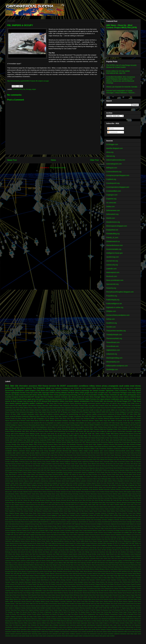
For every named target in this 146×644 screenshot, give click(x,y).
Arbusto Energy (68, 494)
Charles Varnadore (110, 509)
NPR (15, 574)
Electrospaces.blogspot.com (117, 226)
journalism (94, 395)
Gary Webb (27, 440)
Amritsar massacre (61, 492)
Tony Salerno (75, 614)
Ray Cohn (23, 593)
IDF (32, 418)
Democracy (137, 436)
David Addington (75, 425)
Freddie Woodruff (35, 533)
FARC (122, 425)
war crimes (119, 410)
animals (16, 481)
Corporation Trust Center (12, 515)
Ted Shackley (27, 449)
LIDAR (82, 558)
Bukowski (138, 503)
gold (12, 434)
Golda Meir (135, 537)
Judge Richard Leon (111, 554)
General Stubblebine (116, 535)
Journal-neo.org (112, 261)
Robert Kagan (27, 474)
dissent (64, 481)
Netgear (32, 576)
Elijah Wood (38, 526)
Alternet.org (111, 156)
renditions (73, 634)
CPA (105, 455)
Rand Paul (17, 593)
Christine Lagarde (32, 457)
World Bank (69, 623)
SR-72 (116, 597)
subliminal (44, 453)
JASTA (74, 548)
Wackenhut (74, 449)
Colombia (55, 425)
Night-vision (121, 576)
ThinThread (115, 612)
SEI (79, 597)
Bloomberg (32, 425)
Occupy (28, 89)
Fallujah (102, 459)
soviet (20, 636)
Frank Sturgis (33, 462)
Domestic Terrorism (120, 520)
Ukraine (81, 431)
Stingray (74, 410)
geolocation (81, 630)
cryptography (15, 393)
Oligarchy (28, 580)
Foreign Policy (78, 530)
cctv (123, 625)
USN (19, 619)
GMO (101, 401)
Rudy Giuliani (48, 474)
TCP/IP (100, 608)
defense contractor (54, 414)
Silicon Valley (29, 604)
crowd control (62, 627)
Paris (82, 584)
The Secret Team (73, 612)
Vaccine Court (97, 619)
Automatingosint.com (114, 164)
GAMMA (126, 533)
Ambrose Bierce (38, 492)
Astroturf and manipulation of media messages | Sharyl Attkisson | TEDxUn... (121, 92)
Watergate (104, 479)
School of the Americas (102, 599)
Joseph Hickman (58, 466)
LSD (115, 401)
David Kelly (82, 518)
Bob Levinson (33, 503)
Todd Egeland (45, 614)
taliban (113, 410)
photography (132, 395)
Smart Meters (113, 446)
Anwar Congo (55, 494)
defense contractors (19, 451)
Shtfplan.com (111, 311)
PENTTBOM (135, 582)
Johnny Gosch (45, 466)
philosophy (25, 634)
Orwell (62, 582)
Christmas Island (47, 511)
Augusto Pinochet (23, 425)
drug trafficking (56, 388)
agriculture (86, 410)
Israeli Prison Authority (58, 464)
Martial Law (86, 468)
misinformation (74, 632)
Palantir (34, 584)
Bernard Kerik (16, 436)
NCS (132, 571)
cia (16, 386)
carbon (119, 625)
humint (16, 434)
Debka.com (110, 207)
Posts (111, 129)
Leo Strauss (26, 468)
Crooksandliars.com (114, 191)
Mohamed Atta (125, 418)
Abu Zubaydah (122, 403)
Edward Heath (125, 524)
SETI (81, 597)
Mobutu (116, 569)
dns (32, 423)
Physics (107, 395)
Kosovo (136, 440)
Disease (88, 520)
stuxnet (8, 401)
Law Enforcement (14, 468)
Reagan (86, 412)
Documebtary (98, 520)
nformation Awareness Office (119, 632)
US (101, 617)
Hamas (23, 541)
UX (37, 479)
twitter (81, 636)
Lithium (100, 561)
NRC (43, 470)
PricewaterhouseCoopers (94, 589)
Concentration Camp (74, 513)
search (106, 634)
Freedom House (65, 533)
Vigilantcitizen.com (113, 350)
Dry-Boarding (114, 522)
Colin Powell (54, 457)
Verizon (132, 619)
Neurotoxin (63, 576)
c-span (115, 625)
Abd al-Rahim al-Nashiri (115, 485)
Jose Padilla (56, 554)
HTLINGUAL (133, 539)
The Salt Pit (64, 612)
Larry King (127, 558)
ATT (128, 414)
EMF (122, 408)
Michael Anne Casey (135, 567)
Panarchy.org (111, 288)
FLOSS (78, 528)
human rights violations (106, 481)
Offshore (23, 580)
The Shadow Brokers (84, 612)
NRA (18, 574)
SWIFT (133, 597)
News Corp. (87, 576)
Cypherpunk (62, 425)
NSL (32, 429)
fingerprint (54, 630)
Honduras (19, 464)
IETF (116, 543)
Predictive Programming (129, 429)
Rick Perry (138, 593)
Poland (34, 472)
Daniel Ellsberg (24, 518)
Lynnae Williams (58, 563)
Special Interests (31, 606)
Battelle (121, 498)
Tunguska (48, 617)
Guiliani (44, 412)
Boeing (55, 436)
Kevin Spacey (111, 556)
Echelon (88, 524)
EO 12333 (63, 524)
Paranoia (78, 584)
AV (93, 485)
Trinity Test (26, 617)
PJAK (19, 584)
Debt (120, 457)
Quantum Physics (109, 444)
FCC (64, 528)
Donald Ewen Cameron (30, 438)
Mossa (86, 571)
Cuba (25, 401)
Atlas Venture (17, 496)
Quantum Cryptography (88, 472)
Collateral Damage (14, 513)
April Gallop (131, 453)
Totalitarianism (91, 614)
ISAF (133, 543)
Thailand (98, 610)
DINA (89, 457)
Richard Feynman (104, 593)
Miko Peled (73, 569)
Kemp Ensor (54, 556)
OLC (55, 429)
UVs (22, 619)
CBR (56, 505)
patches (31, 483)
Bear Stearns (130, 498)
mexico (107, 405)
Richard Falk (95, 593)
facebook (37, 423)
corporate (15, 423)
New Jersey (70, 576)
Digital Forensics (91, 399)
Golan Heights (121, 537)
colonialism (37, 481)
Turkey (35, 408)
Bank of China (65, 498)
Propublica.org (112, 296)
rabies (63, 634)
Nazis (134, 393)
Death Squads (117, 518)
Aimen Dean (14, 490)
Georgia (37, 537)
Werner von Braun (92, 621)
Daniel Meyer (40, 518)
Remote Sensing (127, 472)
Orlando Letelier (55, 582)
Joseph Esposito (73, 554)
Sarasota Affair (87, 599)
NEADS (136, 571)
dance (45, 414)
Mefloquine (35, 567)
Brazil (101, 503)
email (42, 451)
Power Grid (67, 589)
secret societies (74, 483)
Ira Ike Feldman (46, 548)
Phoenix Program (122, 586)
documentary (10, 390)
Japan (102, 399)
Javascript (62, 550)
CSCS (128, 505)
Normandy (15, 578)
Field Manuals (124, 459)
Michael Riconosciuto (124, 468)
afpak (48, 388)
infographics (121, 481)
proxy (59, 483)
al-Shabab (55, 625)
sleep (132, 634)
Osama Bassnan (69, 582)
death (82, 627)
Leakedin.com (111, 269)
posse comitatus (136, 451)
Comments (113, 132)
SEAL (27, 431)
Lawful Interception (136, 558)
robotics (35, 395)
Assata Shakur (9, 496)
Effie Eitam (8, 526)
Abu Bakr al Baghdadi (128, 485)
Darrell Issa (55, 518)
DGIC (102, 515)
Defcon (124, 457)
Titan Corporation (126, 477)
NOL (12, 574)
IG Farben (122, 543)
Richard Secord (122, 593)
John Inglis (109, 552)
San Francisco (40, 431)
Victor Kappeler (18, 621)
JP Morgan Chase (53, 418)
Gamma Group (41, 462)
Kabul (13, 556)
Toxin (97, 614)
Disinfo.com (111, 218)
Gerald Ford (43, 537)
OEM (42, 578)
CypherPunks (85, 515)
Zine (38, 625)
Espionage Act (62, 438)
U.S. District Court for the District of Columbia (68, 617)
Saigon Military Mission (12, 599)
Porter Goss (117, 429)
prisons (77, 408)
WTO (56, 621)
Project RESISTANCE (55, 591)
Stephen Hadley (100, 606)
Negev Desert (22, 576)
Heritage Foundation (103, 541)
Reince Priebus (118, 472)
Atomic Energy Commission (39, 496)
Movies (77, 442)
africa (7, 403)
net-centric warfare (102, 632)
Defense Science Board (16, 520)
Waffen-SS (79, 479)
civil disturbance (136, 625)
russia (130, 393)
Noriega (14, 444)
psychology (85, 390)
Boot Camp (53, 503)
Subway (23, 608)
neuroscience (24, 395)
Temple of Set (66, 610)
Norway (139, 418)
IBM (18, 410)
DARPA (52, 393)
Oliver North (21, 444)
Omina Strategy (61, 580)
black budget (100, 431)
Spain (12, 606)
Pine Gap (21, 589)
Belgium (12, 500)
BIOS (127, 496)
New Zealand (38, 429)
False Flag (38, 412)
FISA (129, 403)
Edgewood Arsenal (116, 524)
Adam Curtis (48, 487)
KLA (9, 556)
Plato (40, 589)
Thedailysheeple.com (114, 335)
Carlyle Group (100, 408)
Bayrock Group (133, 434)
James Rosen (17, 550)
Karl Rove (33, 556)
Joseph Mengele (75, 466)
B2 (121, 496)
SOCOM (32, 431)
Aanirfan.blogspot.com (114, 148)
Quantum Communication (74, 472)
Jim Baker (109, 550)
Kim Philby (111, 466)
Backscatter (18, 498)
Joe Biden (115, 427)
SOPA (103, 412)
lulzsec (71, 401)
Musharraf (35, 470)
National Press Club (111, 574)
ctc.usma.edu (111, 203)
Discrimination (82, 520)
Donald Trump (25, 393)
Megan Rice (42, 567)
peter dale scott (101, 410)
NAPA (120, 571)
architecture (117, 449)
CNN (47, 425)
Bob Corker (26, 503)
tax (55, 636)
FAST (60, 528)
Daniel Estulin (32, 518)
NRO (21, 574)
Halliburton (17, 541)
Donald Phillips (137, 520)
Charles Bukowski (136, 455)
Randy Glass (104, 472)
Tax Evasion (75, 405)
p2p (136, 632)
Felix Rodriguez (109, 459)
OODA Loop (106, 470)
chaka (126, 625)
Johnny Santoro (25, 554)
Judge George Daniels (86, 466)
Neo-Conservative (125, 442)
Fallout (96, 528)
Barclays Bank (97, 498)
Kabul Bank (18, 556)
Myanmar (115, 571)
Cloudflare (48, 457)
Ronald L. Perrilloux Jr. (21, 597)
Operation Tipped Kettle (12, 582)
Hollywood (66, 403)
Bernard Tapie (71, 500)
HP (117, 539)
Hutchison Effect (102, 543)
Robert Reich (92, 595)
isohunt (25, 632)
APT (70, 453)
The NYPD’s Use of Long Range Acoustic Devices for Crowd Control (121, 66)
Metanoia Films (119, 567)
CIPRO (82, 505)
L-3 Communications (129, 466)
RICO (99, 472)
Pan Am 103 (47, 584)
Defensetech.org (112, 214)
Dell (24, 520)
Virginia (64, 479)
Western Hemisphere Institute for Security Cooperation (119, 621)
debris (86, 627)
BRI (140, 496)
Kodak (47, 558)
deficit (139, 431)
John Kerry (127, 464)
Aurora (68, 496)
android (7, 481)
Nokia (10, 578)
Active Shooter (32, 487)
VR (61, 479)
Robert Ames (17, 595)
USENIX (15, 619)
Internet (28, 427)
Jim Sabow (126, 550)
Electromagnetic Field (68, 459)
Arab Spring (138, 453)
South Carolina (118, 604)
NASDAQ (124, 571)
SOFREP (102, 597)
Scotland (120, 599)
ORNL (61, 578)
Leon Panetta (72, 412)
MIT (32, 442)
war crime (85, 397)
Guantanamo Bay (11, 410)
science (29, 388)
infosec (19, 632)
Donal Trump (19, 438)
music (92, 393)
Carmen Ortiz (107, 507)
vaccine (77, 434)
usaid (52, 453)
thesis (64, 636)
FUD (89, 438)
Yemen (72, 403)
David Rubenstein (91, 518)
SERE (47, 421)
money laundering (51, 399)
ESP (73, 524)
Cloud (117, 511)
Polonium (43, 472)
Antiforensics (23, 494)
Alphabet (26, 492)
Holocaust (29, 543)
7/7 (45, 403)
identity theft (137, 630)
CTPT (139, 505)
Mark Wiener (88, 565)
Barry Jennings (105, 498)
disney (28, 451)
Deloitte (128, 457)
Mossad (45, 401)
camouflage (137, 421)
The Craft (126, 610)
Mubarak (100, 571)
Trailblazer (107, 614)
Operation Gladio (47, 405)
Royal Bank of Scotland (45, 597)
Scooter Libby (113, 599)
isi (136, 399)
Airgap (31, 490)
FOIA (92, 401)
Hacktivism (8, 541)
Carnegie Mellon (83, 436)
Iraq (121, 388)
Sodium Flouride (86, 604)
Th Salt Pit (92, 610)
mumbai (84, 632)
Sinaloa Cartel (93, 446)
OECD (38, 578)
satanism (89, 414)
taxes (69, 434)
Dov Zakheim (85, 425)
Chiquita (24, 457)
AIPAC (125, 414)
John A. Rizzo (105, 440)
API (76, 485)
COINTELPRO (18, 89)
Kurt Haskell (64, 558)
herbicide (89, 481)
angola (11, 481)
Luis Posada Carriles (29, 563)
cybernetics (52, 481)
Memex (98, 468)
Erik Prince (134, 526)
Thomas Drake (83, 405)
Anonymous (123, 390)
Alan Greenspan (61, 490)
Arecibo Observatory (91, 494)
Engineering (70, 526)
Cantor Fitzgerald (69, 507)
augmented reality (81, 625)
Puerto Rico (65, 591)
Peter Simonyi (50, 586)
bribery (43, 408)
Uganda (43, 479)
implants (14, 632)
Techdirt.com (111, 327)
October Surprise (115, 470)
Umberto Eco (41, 619)
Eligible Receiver (29, 526)
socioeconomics (102, 414)
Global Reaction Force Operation (101, 537)
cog (90, 405)
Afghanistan (110, 390)
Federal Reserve (75, 390)
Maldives (32, 565)
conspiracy (8, 423)
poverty (44, 634)
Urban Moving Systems (55, 449)
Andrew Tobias (114, 492)
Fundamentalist (117, 533)
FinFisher (116, 438)
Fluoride (7, 462)
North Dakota (86, 470)
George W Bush (136, 408)
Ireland (81, 440)
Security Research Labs (28, 601)
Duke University (137, 522)
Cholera (18, 511)
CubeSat (72, 515)
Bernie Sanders (25, 436)
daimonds (77, 627)
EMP (58, 524)
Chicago (71, 416)
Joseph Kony (66, 466)
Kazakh (48, 556)
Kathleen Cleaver (41, 556)
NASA (7, 399)
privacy (105, 386)
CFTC (76, 505)
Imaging (25, 545)
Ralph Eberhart (9, 593)
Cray (35, 515)
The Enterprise (39, 388)
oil (95, 410)
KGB (29, 405)
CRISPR (117, 505)
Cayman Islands (126, 455)
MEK (68, 563)
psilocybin (55, 634)
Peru (32, 586)
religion (82, 408)
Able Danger (116, 423)
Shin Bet (116, 601)
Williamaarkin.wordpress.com (117, 366)
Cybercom (78, 515)
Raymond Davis (15, 421)
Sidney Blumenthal (56, 421)
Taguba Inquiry (126, 608)
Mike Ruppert (9, 429)
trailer (113, 483)
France (27, 462)
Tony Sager (68, 614)
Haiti (13, 541)
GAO (131, 533)
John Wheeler (36, 466)
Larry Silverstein (136, 427)
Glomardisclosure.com (114, 245)
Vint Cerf (33, 621)
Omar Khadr (53, 580)
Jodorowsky (14, 552)
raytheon (19, 453)
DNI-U (112, 515)
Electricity (21, 526)
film (41, 423)
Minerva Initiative (95, 569)
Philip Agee (103, 586)
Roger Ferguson (126, 595)
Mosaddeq (60, 571)
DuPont (120, 522)
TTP (118, 608)
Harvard (67, 440)
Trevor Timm (137, 614)
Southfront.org (112, 323)
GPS (134, 425)
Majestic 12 (133, 563)
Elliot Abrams (78, 459)
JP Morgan (64, 412)
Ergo (107, 526)
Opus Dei (48, 582)
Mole (13, 571)
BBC (139, 414)
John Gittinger (86, 552)
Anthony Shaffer (105, 434)
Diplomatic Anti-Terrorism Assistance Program (59, 520)
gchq (33, 399)
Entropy (94, 526)
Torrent (85, 614)
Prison (31, 408)
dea (6, 395)
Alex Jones (131, 423)
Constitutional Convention (87, 513)
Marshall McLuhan (103, 565)
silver (128, 634)
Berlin (34, 455)
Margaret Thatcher (67, 468)
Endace (50, 526)
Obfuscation (78, 578)
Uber (39, 479)
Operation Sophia (136, 580)
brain (131, 421)
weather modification (37, 403)
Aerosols (109, 487)
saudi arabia (124, 386)
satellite (94, 414)
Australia (8, 397)
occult (129, 632)
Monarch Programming (28, 571)
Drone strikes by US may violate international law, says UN (118, 72)
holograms (109, 630)
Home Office (44, 543)
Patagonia (98, 584)
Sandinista (68, 599)
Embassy (84, 459)
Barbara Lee (84, 498)
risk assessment (92, 634)
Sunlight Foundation (46, 608)
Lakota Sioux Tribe (109, 558)
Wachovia (64, 621)
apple (29, 399)
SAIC (24, 431)
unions (93, 636)
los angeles (58, 423)
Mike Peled (57, 569)
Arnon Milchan (113, 494)
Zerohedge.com (112, 369)
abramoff (133, 479)
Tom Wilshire (61, 614)
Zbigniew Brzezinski (125, 479)
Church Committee (111, 408)
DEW (87, 416)
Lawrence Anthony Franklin (13, 561)
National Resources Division (125, 574)
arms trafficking (135, 388)
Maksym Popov (14, 565)
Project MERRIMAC (37, 591)
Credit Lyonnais (42, 515)
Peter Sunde (58, 586)
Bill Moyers (126, 500)
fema (63, 408)
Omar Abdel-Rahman (43, 580)
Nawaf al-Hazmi (10, 576)
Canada (20, 401)
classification (9, 627)
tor (63, 399)
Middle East (70, 442)
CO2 (100, 505)
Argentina (138, 423)
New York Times (14, 408)
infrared (132, 481)
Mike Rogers (133, 468)
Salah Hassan (29, 599)
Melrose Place (50, 567)
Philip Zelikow (24, 408)
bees (94, 431)
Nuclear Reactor (48, 429)
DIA (90, 416)
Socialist (72, 604)
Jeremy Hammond (89, 550)
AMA (68, 485)
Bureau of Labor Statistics (12, 505)
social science (14, 636)
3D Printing (20, 485)
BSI (6, 498)
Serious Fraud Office (82, 601)
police (22, 388)
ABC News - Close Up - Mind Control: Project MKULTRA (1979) (122, 26)
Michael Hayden (115, 418)
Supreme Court (136, 446)
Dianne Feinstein (97, 416)
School (93, 599)
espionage (45, 393)
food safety (68, 630)
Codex (136, 511)
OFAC (45, 578)
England (77, 526)
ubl (124, 388)
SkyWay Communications (50, 604)
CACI (102, 455)
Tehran (51, 610)
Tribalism (8, 617)
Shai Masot (92, 601)
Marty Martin (119, 565)
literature (75, 451)
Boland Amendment (82, 455)
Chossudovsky (96, 436)
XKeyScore (103, 449)
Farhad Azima (108, 528)
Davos (97, 518)
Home (53, 160)
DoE (92, 520)
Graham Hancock (42, 539)
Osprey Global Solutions (98, 582)
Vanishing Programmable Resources (112, 619)
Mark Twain (81, 565)
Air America (21, 490)
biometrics (55, 401)
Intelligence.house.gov (114, 253)
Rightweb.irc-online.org (115, 307)
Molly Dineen (18, 571)
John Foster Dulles (118, 464)
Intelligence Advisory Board (93, 545)
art (81, 388)
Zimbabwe (110, 449)
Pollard (38, 472)
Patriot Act (103, 429)
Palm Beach (40, 584)
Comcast (49, 513)
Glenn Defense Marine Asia (76, 537)
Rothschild (41, 474)
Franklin (134, 530)
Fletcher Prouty (10, 418)
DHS (47, 390)
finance (46, 386)
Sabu (84, 474)
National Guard (54, 470)
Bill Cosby (114, 500)
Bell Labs (17, 500)
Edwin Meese (53, 438)
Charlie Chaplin (119, 509)
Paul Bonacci (118, 584)
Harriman (28, 541)
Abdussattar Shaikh (85, 453)
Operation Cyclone (116, 580)
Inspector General (20, 427)
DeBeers (102, 518)
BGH (124, 496)
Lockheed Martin (135, 397)
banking (58, 393)
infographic (50, 423)
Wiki (40, 393)
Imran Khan (44, 545)
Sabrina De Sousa (77, 474)
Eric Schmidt (127, 526)
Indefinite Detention (53, 545)
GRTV (20, 535)
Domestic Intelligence (108, 520)
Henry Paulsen (93, 541)
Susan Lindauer (56, 608)
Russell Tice (35, 446)
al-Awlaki (138, 479)
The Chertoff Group (65, 477)
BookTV (47, 503)
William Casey (112, 479)
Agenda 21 (114, 487)
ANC (71, 485)
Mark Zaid (95, 565)
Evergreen (18, 528)
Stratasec (65, 421)
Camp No (54, 507)
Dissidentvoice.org (113, 222)
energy (46, 451)
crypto (135, 431)
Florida (97, 401)
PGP (6, 472)
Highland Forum (136, 541)
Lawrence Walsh (34, 561)
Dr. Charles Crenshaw (70, 522)
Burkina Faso (34, 505)
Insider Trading (41, 464)
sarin (102, 634)
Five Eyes (138, 459)
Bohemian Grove (72, 455)
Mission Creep (109, 569)
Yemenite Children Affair (126, 623)
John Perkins (9, 554)
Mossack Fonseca (93, 571)
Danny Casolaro (10, 412)
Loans (104, 561)
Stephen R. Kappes (110, 606)
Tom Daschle (53, 614)
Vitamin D (39, 621)
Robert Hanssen (56, 595)
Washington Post (82, 621)
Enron (89, 526)
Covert (64, 457)
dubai (109, 627)
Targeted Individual (34, 610)
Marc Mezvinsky (48, 565)
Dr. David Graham (82, 522)
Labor (102, 558)
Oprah (132, 470)
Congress (15, 397)
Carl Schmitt (90, 507)
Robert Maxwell (65, 595)
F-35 (79, 438)
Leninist (66, 561)
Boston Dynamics (61, 503)
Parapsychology (13, 472)
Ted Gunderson (70, 431)
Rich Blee (126, 444)
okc (56, 434)
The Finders (87, 477)
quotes (63, 483)
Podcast (51, 589)
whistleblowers (85, 401)
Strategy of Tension (44, 477)
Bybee (43, 505)
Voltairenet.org (112, 354)
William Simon (46, 623)
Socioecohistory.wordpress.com (118, 315)
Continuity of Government (120, 436)
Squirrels (52, 606)
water (108, 636)
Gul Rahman (137, 462)
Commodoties (55, 513)
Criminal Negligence (52, 515)
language (34, 632)
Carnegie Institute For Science (119, 507)
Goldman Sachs (55, 390)
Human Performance (92, 543)
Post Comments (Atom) (58, 168)
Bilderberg (33, 416)
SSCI (107, 412)
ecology (120, 627)
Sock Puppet (78, 604)
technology (74, 395)
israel (132, 386)
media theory (45, 632)
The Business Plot (118, 610)
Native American (63, 470)
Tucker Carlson (37, 617)
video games (103, 636)
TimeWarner (23, 614)
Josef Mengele (64, 554)
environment (92, 403)
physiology (35, 634)
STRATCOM (121, 597)
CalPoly (26, 507)
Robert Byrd (40, 595)
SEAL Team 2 (73, 597)
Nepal (28, 576)
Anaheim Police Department (83, 492)
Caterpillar (46, 509)
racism (83, 414)
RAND (12, 431)
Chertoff (20, 457)
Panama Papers (53, 444)
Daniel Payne (48, 518)
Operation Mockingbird (69, 429)
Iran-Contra (34, 393)
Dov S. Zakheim (51, 522)
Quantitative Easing (62, 472)
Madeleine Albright (114, 563)
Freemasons (132, 438)
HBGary (12, 427)
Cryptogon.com (112, 195)
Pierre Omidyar (14, 589)
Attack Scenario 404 (52, 496)
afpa (51, 625)
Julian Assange (123, 427)
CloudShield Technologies (126, 511)
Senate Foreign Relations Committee (56, 601)
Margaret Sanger (57, 565)
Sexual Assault (74, 446)
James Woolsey (101, 464)
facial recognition (71, 481)
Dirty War (75, 520)
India (21, 410)
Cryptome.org (111, 199)
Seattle (11, 601)
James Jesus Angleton (78, 427)
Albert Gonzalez (104, 453)
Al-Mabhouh (48, 490)
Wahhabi (81, 449)
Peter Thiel (65, 586)
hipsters (98, 630)
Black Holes (63, 455)
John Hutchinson (101, 552)
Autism (76, 496)
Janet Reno (47, 550)
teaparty (94, 483)
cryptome (18, 403)
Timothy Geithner (37, 614)
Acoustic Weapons (10, 487)
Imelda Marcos (31, 545)
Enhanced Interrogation (27, 412)
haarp (97, 405)
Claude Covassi (98, 511)
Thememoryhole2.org (114, 338)
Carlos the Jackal (98, 507)
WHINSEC (69, 479)
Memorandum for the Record (62, 567)
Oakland (72, 578)
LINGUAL (87, 558)
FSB (86, 438)
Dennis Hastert (10, 438)
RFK (82, 412)
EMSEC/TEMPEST (95, 425)
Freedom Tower (74, 533)
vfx (12, 401)
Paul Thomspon (126, 584)
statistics (37, 453)
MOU (90, 563)
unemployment (87, 636)
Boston (38, 425)
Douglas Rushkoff (41, 522)
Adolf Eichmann (84, 487)
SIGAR (42, 446)
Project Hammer (15, 591)
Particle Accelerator (89, 584)
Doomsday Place (10, 522)
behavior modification (112, 399)
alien (88, 431)
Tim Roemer (13, 614)
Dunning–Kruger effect (36, 524)
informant (127, 481)
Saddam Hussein (56, 446)
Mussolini (106, 571)
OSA (65, 578)
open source (104, 451)
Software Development (124, 446)
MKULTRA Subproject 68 (81, 563)
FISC (98, 459)
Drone (17, 412)
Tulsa (43, 617)
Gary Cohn (70, 535)
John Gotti (93, 552)
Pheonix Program (22, 472)
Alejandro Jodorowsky (115, 453)
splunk (24, 636)
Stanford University (72, 606)
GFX (136, 533)
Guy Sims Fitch (106, 539)
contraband (44, 627)
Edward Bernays (40, 459)
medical (102, 405)
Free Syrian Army (55, 533)
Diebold (7, 459)
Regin (33, 593)
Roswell (30, 597)
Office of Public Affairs (105, 578)
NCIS (129, 571)
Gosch (18, 539)
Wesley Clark (101, 621)
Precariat (73, 589)
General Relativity (105, 535)
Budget (133, 503)
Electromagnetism (108, 416)
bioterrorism (125, 449)
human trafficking (113, 388)
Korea (51, 558)
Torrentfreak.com (112, 346)
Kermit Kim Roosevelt (101, 466)
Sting (134, 606)
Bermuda (64, 500)
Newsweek (93, 576)
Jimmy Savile (107, 427)
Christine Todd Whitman (35, 511)
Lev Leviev (85, 561)
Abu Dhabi (138, 485)
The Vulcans (111, 477)
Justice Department (136, 554)
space (139, 399)
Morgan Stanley (52, 571)
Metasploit (126, 567)
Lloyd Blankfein (136, 405)
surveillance (83, 386)
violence (123, 483)
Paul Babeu (111, 584)
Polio (62, 589)
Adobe (77, 487)
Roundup (35, 597)
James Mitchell (92, 464)
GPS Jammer (15, 535)
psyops (60, 399)
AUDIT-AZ (89, 485)
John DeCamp (62, 552)
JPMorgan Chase (70, 464)
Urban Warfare (75, 619)
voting (131, 483)
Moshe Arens (72, 571)
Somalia (7, 477)
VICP (80, 619)
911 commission (114, 393)
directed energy (129, 399)
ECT (53, 524)
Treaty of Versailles (128, 614)
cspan (41, 414)
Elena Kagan (129, 416)
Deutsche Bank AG (136, 457)
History (7, 543)
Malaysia (107, 418)
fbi (24, 89)
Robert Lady (35, 474)
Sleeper (67, 604)
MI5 (45, 468)
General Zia (138, 535)
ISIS (35, 418)
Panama (96, 429)
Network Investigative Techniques (43, 576)
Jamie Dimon (25, 550)
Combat (43, 513)
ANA (67, 453)
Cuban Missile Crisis (64, 515)
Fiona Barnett (131, 459)
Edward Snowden (99, 390)
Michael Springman (19, 569)
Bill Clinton (124, 395)
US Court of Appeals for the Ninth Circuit (114, 617)
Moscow (65, 571)
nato (70, 397)
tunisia (117, 483)
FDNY (95, 459)
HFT (115, 539)
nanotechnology (74, 414)
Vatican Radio (126, 619)
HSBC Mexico (125, 539)
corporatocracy (44, 481)
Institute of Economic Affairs (78, 545)
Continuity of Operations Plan (109, 513)
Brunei (129, 503)
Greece (37, 440)
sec (86, 423)
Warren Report (97, 479)
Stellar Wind (92, 606)
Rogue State (134, 595)
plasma (50, 483)
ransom (67, 634)
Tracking (101, 614)
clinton (139, 393)
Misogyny (102, 569)
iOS (132, 630)
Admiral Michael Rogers (58, 487)
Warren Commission (87, 479)
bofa (111, 625)
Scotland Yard (126, 599)
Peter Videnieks (72, 586)
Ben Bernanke (114, 405)
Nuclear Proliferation (24, 578)
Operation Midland (125, 470)
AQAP (90, 434)
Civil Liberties (41, 457)
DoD (96, 393)
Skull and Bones (103, 446)
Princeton (121, 589)
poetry (128, 451)
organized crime (70, 408)
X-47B (113, 623)
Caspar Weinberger (28, 509)
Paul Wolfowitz (71, 444)
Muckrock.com (112, 276)
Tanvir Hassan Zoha (23, 610)
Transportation (114, 614)
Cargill (84, 507)
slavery (89, 423)
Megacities (92, 468)
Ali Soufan (20, 492)
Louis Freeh (41, 468)
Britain (43, 425)
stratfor (98, 423)
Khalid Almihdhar (126, 556)
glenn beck (88, 630)
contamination (37, 627)
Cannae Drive (61, 507)
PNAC (91, 429)
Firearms (127, 425)
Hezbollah (112, 541)
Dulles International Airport (12, 524)
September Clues (71, 601)
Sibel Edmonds (66, 410)
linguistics (8, 483)
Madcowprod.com (113, 272)
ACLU (139, 395)
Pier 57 (7, 589)
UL (28, 479)
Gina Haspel (65, 537)
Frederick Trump (45, 533)
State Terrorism (21, 477)
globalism (84, 481)
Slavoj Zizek (61, 604)
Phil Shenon (80, 586)
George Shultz (30, 537)
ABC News (61, 453)
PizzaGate (110, 429)
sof (111, 403)
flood (63, 630)
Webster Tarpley (94, 421)
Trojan (31, 617)
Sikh (17, 604)
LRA (136, 466)
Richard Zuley (131, 593)
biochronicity (106, 625)
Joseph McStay (92, 554)
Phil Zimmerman (88, 586)
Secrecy (112, 412)
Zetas (29, 625)
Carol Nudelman (132, 507)
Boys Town (88, 503)
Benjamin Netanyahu (23, 416)
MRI (93, 563)
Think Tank (118, 477)
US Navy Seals (42, 449)
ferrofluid (48, 630)
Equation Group (101, 526)
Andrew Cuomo (96, 492)
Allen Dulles (134, 414)
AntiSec (17, 494)
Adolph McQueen (93, 487)
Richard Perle (18, 446)
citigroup (26, 481)
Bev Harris (95, 500)
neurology (72, 423)
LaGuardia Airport (95, 558)
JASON (33, 427)
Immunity (38, 545)
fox (9, 434)
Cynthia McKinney (135, 410)
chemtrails (113, 395)
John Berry (28, 552)
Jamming (31, 550)
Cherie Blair (133, 509)
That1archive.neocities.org (116, 331)
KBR (6, 556)
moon (80, 632)
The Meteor (33, 612)
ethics (29, 630)
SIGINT (63, 386)
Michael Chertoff (104, 468)
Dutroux (45, 524)
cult (73, 627)
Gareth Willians (62, 535)
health (92, 410)
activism (47, 625)
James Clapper (83, 464)
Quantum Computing (88, 591)
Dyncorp (41, 438)
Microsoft (51, 569)
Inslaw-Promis (13, 405)
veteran (97, 636)
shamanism (123, 634)
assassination (72, 386)
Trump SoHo (15, 479)
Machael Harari (104, 563)
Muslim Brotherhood (24, 429)
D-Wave (91, 515)
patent (35, 483)
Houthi (67, 543)
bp (105, 431)
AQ (18, 388)
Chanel (93, 509)
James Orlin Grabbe (135, 548)
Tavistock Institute (44, 610)
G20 (123, 533)
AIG (83, 434)
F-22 (50, 528)
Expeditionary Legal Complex (30, 528)
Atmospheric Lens (26, 496)
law (12, 386)
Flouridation (68, 530)
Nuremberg (33, 578)
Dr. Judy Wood (14, 459)
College (22, 513)
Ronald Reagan (122, 401)
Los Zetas (15, 563)
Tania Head (14, 610)
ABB (51, 485)
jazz (136, 481)
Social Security (137, 474)
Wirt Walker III (112, 421)
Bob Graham (50, 416)
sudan (41, 636)
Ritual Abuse (35, 421)
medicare (51, 632)
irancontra (115, 397)
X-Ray (118, 479)
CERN (71, 436)
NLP (81, 442)
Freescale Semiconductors (86, 533)
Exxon (46, 528)
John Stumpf (29, 466)
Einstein (106, 425)
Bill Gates (120, 500)
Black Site (14, 503)
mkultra (17, 395)
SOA (46, 446)
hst (43, 423)
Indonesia (62, 545)
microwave (65, 423)
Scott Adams (134, 599)
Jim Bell (115, 550)
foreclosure (74, 630)
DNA (119, 408)
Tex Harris (86, 610)
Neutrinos (71, 470)
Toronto (81, 614)
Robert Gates (48, 595)
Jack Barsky (93, 548)
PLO (24, 584)
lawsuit (139, 481)
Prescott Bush (88, 444)
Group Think (70, 539)
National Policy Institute (99, 574)
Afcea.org (110, 152)
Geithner (87, 535)
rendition (101, 395)
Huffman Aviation (81, 543)
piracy (107, 403)
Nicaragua (134, 442)
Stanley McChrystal (83, 606)
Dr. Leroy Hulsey (97, 522)
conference (30, 627)
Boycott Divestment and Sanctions (76, 503)
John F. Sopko (78, 552)
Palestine (56, 405)
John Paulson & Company (134, 552)
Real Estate (92, 412)
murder (37, 434)
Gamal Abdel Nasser (40, 535)
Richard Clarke (25, 421)
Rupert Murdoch (56, 597)
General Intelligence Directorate (68, 462)
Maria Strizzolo (66, 565)
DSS (95, 457)
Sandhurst (62, 599)
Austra (72, 496)
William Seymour (37, 623)
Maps (42, 565)
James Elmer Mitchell (64, 427)
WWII (50, 401)
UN (99, 617)
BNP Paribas (132, 496)
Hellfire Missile (85, 541)
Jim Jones (120, 550)
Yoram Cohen (137, 623)
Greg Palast (63, 539)
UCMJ (85, 617)
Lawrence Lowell (25, 561)
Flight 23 (47, 530)
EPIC (70, 524)
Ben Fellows (24, 500)
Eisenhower (15, 526)
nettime (109, 632)
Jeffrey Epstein (23, 405)
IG (119, 543)
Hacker (139, 539)
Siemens (125, 601)
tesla (94, 408)
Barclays (90, 498)
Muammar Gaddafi (41, 410)
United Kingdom (30, 390)
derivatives (58, 481)
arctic (68, 625)
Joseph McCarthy (82, 554)
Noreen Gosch (78, 470)
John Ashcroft (21, 552)
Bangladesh (39, 498)
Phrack (129, 586)
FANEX (56, 528)
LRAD (139, 466)
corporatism (129, 431)
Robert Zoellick (108, 595)
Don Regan (129, 520)
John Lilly (115, 552)
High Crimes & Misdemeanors (123, 541)
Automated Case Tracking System (88, 496)
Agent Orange (122, 487)
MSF (96, 563)
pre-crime (49, 634)
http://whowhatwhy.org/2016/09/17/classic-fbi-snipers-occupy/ (28, 81)
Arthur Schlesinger (123, 494)
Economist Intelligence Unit (98, 524)
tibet (67, 636)
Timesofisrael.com (113, 342)
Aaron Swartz (76, 453)
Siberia (121, 601)
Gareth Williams (18, 440)
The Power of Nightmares (44, 612)
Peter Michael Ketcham (40, 586)
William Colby (95, 449)
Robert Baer (24, 595)
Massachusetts (127, 565)
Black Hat (57, 455)
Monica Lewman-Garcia (41, 571)
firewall (59, 630)
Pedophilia (18, 399)
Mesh (113, 567)
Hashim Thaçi (50, 541)
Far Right (101, 528)
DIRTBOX (107, 515)
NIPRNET (8, 574)
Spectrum (38, 606)
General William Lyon (128, 535)
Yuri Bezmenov (17, 625)
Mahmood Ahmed (124, 563)
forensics (78, 481)
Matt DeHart (13, 567)
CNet (97, 505)
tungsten (76, 636)
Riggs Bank (8, 474)
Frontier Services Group (100, 533)
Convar (120, 513)
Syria (98, 388)
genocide (59, 451)
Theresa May (107, 612)
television (59, 636)
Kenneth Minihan (73, 556)
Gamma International (52, 535)
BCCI (67, 399)
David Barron (69, 518)
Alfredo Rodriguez (136, 490)
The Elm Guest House (135, 610)
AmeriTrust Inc (51, 492)
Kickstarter (16, 558)
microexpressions (65, 632)
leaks (70, 451)
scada (27, 453)
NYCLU (35, 574)
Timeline (29, 614)
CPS (108, 505)
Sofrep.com (111, 319)
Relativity (38, 593)
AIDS (61, 485)
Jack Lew (99, 548)
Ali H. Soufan (13, 492)
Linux (31, 468)
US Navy (13, 414)
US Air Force (86, 395)
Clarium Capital (88, 511)
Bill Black (101, 500)
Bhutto (32, 436)
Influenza (67, 545)
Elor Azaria (44, 526)
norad (77, 423)
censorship (49, 408)
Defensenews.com (113, 210)
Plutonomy (45, 589)
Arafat (61, 494)
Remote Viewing (136, 472)
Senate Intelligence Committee (124, 412)
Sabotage (138, 597)
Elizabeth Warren (114, 425)
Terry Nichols (79, 610)
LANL (69, 558)
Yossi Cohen (9, 625)
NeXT (16, 576)
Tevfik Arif (56, 477)
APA (86, 434)
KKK (94, 466)
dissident (100, 627)
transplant (71, 636)
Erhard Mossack (113, 526)
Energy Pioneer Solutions (60, 526)
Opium (7, 421)
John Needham (122, 552)
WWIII (59, 621)
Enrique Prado (83, 526)
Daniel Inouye (100, 457)
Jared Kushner (55, 550)
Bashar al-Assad (10, 416)
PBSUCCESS (127, 582)
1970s (56, 453)
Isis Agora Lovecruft (56, 548)
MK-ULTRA (37, 401)
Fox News (18, 418)
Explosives (41, 528)
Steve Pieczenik (120, 606)
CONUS (104, 505)
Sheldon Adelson (108, 601)
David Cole (76, 518)
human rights (96, 481)
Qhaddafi (80, 591)
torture (98, 386)
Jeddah (67, 550)
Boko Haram (41, 503)
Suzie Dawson (65, 608)
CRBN (75, 436)
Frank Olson (128, 530)
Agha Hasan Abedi (131, 487)
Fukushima (127, 408)
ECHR (49, 524)
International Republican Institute (26, 548)
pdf (31, 395)
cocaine (31, 481)
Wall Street (137, 401)
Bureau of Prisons (25, 505)
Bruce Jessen (96, 455)
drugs (133, 390)
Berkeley (58, 500)
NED (140, 571)
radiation (82, 423)
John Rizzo (63, 418)
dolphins (105, 627)
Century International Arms (78, 509)
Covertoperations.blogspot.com (118, 187)
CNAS (94, 505)
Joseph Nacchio (101, 554)
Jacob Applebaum (41, 427)
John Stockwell (114, 440)
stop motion (36, 636)
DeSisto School (109, 518)
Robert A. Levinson (17, 474)
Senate (59, 410)
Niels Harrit (107, 576)
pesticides (112, 451)
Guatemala (43, 440)
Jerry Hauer (98, 550)
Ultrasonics (34, 619)
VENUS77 (51, 479)
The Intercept (104, 477)
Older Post (94, 160)
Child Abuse (41, 390)
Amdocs (45, 492)
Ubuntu (29, 619)
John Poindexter (13, 466)
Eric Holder (137, 416)
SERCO (99, 412)
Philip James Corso (112, 586)
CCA (59, 505)
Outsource (116, 582)
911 (7, 386)
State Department (65, 405)
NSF (84, 442)
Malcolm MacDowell (24, 565)
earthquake (114, 627)
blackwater (31, 414)
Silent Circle (22, 604)
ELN (55, 524)
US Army (80, 410)
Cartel (108, 455)
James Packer (9, 550)
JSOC (77, 464)
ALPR (65, 485)
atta (91, 431)
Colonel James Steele (30, 513)
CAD (50, 505)
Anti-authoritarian (10, 494)
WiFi (85, 431)
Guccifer (76, 539)
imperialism (8, 632)
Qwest (96, 591)
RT (108, 591)
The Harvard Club (25, 612)
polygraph (55, 483)
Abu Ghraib (124, 423)
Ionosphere (49, 464)
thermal (109, 483)
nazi (41, 434)
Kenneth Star (82, 556)
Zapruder (24, 625)
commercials (121, 431)
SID (89, 597)
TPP (111, 608)
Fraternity (13, 533)
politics (8, 388)
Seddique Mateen (40, 601)
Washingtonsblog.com (114, 358)
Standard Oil (58, 606)
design (95, 627)
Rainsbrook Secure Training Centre (131, 591)
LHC (129, 427)
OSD (68, 578)
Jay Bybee (87, 440)
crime (121, 399)
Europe (13, 528)
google (87, 393)
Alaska (75, 490)
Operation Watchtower (25, 582)
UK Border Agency (93, 617)
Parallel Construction (57, 584)
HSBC (53, 440)
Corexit (130, 513)
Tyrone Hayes (23, 479)
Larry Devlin (121, 558)
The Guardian (9, 612)
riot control (84, 634)
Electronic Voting (120, 416)
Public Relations (98, 444)
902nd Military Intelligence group (32, 485)
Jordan (51, 466)
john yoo (11, 395)
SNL (95, 597)
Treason (121, 614)
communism (137, 449)
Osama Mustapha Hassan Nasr (82, 582)
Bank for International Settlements (52, 498)
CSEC (132, 505)
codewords (15, 627)
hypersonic (128, 630)
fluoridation (52, 451)
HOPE (49, 440)
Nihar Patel (128, 576)
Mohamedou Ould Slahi (12, 470)
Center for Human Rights (56, 509)
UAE (82, 617)
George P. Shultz (21, 537)
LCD (75, 558)
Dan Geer (135, 515)
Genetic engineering (83, 462)
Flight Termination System (57, 530)
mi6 (67, 414)
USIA (30, 479)
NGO (39, 470)
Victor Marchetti (26, 621)
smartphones (82, 483)
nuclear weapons (94, 451)
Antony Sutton (40, 494)
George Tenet (26, 418)
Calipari (31, 507)
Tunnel (53, 617)
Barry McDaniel (114, 498)
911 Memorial (45, 485)
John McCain (134, 464)
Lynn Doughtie (50, 563)
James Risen (89, 427)
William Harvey (28, 623)
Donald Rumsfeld (25, 397)
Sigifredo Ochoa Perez (135, 601)
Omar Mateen (29, 444)
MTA (99, 563)
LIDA (78, 558)
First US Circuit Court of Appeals (36, 530)
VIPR (56, 479)
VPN (92, 619)
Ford (73, 530)
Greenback (56, 539)
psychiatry (63, 434)
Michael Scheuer (61, 442)
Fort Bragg (116, 530)
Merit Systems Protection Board (102, 567)
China (117, 390)
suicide (108, 410)
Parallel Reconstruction (69, 584)
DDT (95, 515)
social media (89, 408)
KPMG (93, 418)
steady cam (29, 636)
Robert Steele (100, 595)
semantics (111, 634)
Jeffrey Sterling (98, 427)
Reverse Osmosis (69, 593)
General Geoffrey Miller (52, 462)
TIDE (108, 608)
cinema (12, 403)
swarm (45, 636)
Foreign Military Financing (17, 462)
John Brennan (108, 401)
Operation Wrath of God (38, 582)
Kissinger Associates (31, 558)
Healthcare (61, 541)
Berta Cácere (79, 500)
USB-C (7, 619)
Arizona (100, 494)
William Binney (106, 397)
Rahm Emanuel (117, 591)
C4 (47, 505)
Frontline (110, 533)
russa (99, 634)
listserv (39, 632)
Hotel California (52, 543)
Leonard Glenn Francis (75, 561)
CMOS (90, 505)
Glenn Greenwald (105, 462)
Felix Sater (116, 459)
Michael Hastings (36, 405)
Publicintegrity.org (113, 300)
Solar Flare (100, 604)
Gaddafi (32, 535)
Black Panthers (41, 416)
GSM (24, 535)
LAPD (14, 442)
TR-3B (115, 608)
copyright (84, 403)
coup (66, 401)
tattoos (52, 636)
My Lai (110, 571)
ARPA (84, 485)
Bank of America (20, 455)
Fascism (60, 403)
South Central (126, 604)
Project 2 (134, 589)
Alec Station (96, 434)
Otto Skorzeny (109, 582)
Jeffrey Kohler (80, 550)
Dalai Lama (129, 515)
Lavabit (7, 468)
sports (94, 423)
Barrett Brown (124, 434)
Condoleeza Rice (79, 416)
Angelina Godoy (131, 492)
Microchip (46, 569)
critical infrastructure (25, 423)
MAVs (65, 563)
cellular (62, 401)
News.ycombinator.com (115, 280)
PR (27, 584)
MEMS (72, 563)
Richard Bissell (87, 593)
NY (31, 574)
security (32, 453)
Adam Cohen (40, 487)
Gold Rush (128, 537)
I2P (114, 543)
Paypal (133, 584)
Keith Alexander (128, 440)
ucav (72, 434)
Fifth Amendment (126, 528)
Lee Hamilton (99, 418)
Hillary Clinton (79, 393)
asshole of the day (123, 421)
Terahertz (73, 610)
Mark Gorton (74, 565)
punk (60, 634)
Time (18, 614)
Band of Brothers (31, 498)
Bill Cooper (51, 455)
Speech (43, 606)
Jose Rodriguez (85, 418)
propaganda (113, 386)
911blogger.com (112, 144)
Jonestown (49, 554)
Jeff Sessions (109, 464)
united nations (124, 397)
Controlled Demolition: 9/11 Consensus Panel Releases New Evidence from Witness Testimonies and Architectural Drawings (121, 80)
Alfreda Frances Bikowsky (123, 490)
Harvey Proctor (41, 541)
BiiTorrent (45, 455)
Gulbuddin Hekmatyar (84, 539)
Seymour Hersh (111, 474)
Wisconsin (53, 623)
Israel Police (68, 548)
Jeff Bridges (73, 550)
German (59, 537)
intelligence (66, 388)
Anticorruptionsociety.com (116, 160)
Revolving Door (78, 593)
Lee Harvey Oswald (45, 561)
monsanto (64, 397)
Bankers (72, 498)
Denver (27, 520)
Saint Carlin (22, 599)
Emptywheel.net (112, 230)
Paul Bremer (62, 444)
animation (24, 414)
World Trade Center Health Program (98, 623)
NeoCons (133, 418)
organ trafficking (23, 483)
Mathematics (135, 565)
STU (126, 597)
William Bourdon (19, 623)
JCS (46, 418)
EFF (33, 397)
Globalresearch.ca (113, 241)
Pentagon (124, 393)
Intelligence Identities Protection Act (111, 545)
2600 (15, 485)
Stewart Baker (129, 606)
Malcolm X (58, 468)
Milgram (79, 569)
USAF (139, 617)
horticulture (121, 630)
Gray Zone (50, 539)
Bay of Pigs (28, 455)
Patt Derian (104, 584)
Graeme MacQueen (31, 539)
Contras (131, 436)
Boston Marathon (44, 395)
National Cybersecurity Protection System (61, 574)
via (120, 483)
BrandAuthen (95, 503)
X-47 (110, 623)
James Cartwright (116, 548)
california (109, 431)
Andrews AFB (122, 492)
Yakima (117, 623)
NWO (49, 470)
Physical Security (136, 586)
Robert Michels (84, 595)
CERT (73, 505)
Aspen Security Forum (135, 494)
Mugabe (21, 470)
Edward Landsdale (50, 459)
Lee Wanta (53, 561)
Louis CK (20, 563)
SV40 (129, 597)
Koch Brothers (41, 558)
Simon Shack (120, 474)
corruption (101, 393)
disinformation (57, 408)
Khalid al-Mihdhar (136, 556)
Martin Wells (112, 565)
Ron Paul (12, 597)
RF (96, 472)
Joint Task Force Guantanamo (38, 554)
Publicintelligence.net (114, 304)
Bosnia (90, 455)
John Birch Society (37, 552)
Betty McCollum (87, 500)
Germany (30, 401)
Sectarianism (17, 601)
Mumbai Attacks (27, 470)
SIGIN (92, 597)
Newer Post (12, 160)
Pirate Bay (27, 589)
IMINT (127, 543)
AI (65, 453)
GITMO (76, 388)
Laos (116, 558)
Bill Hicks (38, 436)
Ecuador (108, 524)
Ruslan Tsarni (27, 446)
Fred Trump (27, 533)
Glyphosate (113, 537)
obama (74, 397)
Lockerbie (108, 561)
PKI (22, 584)
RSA (55, 410)
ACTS (54, 485)
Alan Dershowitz (95, 453)
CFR (120, 405)
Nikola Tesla (135, 576)
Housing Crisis (61, 543)
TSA (129, 390)
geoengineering (65, 395)
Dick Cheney (54, 395)
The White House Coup (97, 612)
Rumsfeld (55, 474)
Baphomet (77, 498)
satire (23, 453)
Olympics (34, 580)
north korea (51, 434)
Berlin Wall (39, 455)
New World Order (78, 576)
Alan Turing (70, 490)
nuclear (17, 483)
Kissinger (22, 558)
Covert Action (70, 457)
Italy (24, 410)
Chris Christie (24, 511)
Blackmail (20, 503)
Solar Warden (107, 604)
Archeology (75, 494)
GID (131, 425)
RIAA (102, 591)
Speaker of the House (20, 606)
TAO (93, 608)
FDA (82, 438)
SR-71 (112, 597)
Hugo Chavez (75, 440)
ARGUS (80, 485)
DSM (120, 515)
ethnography (35, 630)
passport (13, 634)
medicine (57, 397)
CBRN (94, 388)
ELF (31, 459)
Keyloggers (118, 556)
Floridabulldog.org (113, 234)
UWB (25, 619)
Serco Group (65, 446)
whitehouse (111, 414)
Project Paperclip (51, 472)
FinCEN (133, 528)
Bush (15, 401)
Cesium (88, 509)
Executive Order (72, 438)
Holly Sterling (23, 543)
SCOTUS (42, 421)
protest (79, 397)
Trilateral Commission (16, 617)
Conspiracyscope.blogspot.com (118, 175)
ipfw (22, 632)
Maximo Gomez (28, 567)
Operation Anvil (85, 580)
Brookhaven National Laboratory (118, 503)
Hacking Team (60, 440)
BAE (48, 403)
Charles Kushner (100, 509)
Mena (78, 412)
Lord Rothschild (126, 561)
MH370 (28, 442)
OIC (48, 578)
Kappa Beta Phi (26, 556)
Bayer (124, 498)
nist (80, 414)
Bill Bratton (107, 500)
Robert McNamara (75, 595)
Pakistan (51, 397)
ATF (110, 423)
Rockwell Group (117, 595)
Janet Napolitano (39, 550)
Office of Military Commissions (90, 578)
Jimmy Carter (133, 550)
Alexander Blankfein (98, 490)
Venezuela (85, 421)
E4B (28, 459)
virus (127, 483)
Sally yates (36, 599)
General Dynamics (95, 535)
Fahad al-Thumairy (89, 528)
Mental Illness (42, 442)
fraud (14, 388)
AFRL (58, 485)
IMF (56, 412)
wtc (119, 395)
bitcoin (131, 449)
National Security (113, 442)
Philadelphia (96, 586)
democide (90, 627)
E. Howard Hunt (23, 459)
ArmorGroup (105, 494)
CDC (63, 505)
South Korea (134, 604)
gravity (93, 630)
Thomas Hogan (123, 612)
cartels (37, 414)
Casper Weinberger (116, 455)
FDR (70, 528)
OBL (91, 470)
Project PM (46, 591)
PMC (35, 444)
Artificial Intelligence (11, 425)
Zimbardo (34, 625)
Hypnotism (110, 543)
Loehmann (114, 561)
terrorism (53, 386)
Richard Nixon (10, 446)
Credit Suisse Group (79, 457)
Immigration (40, 418)
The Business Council (107, 610)
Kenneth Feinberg (63, 556)
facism (43, 630)
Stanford (64, 606)
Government (121, 462)
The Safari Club (56, 612)
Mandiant (37, 565)
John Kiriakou (30, 410)
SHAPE (85, 597)
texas (49, 453)
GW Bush (71, 393)
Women (64, 623)
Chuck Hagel (67, 511)
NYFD (39, 574)
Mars (81, 468)
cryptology (69, 627)
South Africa (13, 477)
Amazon (31, 492)
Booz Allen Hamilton (61, 416)
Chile (90, 436)
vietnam (115, 403)
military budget (83, 451)
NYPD (12, 399)
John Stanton (16, 554)
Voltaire (52, 621)
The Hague (16, 612)
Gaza (33, 440)
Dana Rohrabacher (15, 518)
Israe (63, 548)
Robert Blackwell (32, 595)
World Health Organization (80, 623)
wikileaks (64, 393)
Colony (39, 513)
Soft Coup (94, 604)
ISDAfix (137, 543)
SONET (107, 597)
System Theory (17, 449)
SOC (98, 597)
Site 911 (41, 604)
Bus (39, 505)
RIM (105, 591)
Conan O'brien (64, 513)
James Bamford (107, 548)
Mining (139, 468)
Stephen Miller (30, 477)
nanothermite (90, 632)
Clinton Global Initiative (109, 511)
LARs (72, 558)
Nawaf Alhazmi (137, 574)
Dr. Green (90, 522)
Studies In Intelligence (15, 608)
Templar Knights (58, 610)
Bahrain (24, 498)
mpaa (13, 483)
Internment (38, 548)
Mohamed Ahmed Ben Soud (126, 569)
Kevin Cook (95, 556)
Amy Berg (124, 453)
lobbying (32, 434)
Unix (47, 479)
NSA (40, 386)
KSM (121, 440)
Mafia (35, 442)
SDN (68, 597)
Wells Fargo (103, 421)
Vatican (68, 449)
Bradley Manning (63, 436)
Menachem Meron (75, 567)
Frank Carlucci (124, 438)
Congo (60, 457)
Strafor (36, 477)
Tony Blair (72, 421)
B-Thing (118, 496)
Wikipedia (87, 449)
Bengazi (37, 500)
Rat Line (111, 472)
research (78, 634)
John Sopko (21, 466)
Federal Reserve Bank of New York (101, 438)
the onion (104, 483)
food (7, 434)
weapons (106, 423)
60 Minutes (119, 414)
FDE (67, 528)
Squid (47, 606)
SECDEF (61, 474)
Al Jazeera (36, 490)
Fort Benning (109, 530)
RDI (99, 591)
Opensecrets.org (112, 284)
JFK (79, 395)
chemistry (21, 481)
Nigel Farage (114, 576)
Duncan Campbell (25, 524)
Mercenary (90, 567)
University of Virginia (51, 619)
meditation (57, 632)
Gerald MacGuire (51, 537)
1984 (11, 485)
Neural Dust (56, 576)
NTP (29, 574)
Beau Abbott (137, 498)
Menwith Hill (84, 567)
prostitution (9, 453)
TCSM (104, 608)
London (35, 468)
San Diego (89, 474)
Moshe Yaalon (79, 571)
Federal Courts (117, 528)
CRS (125, 505)
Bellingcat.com (112, 168)
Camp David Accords (45, 507)
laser (27, 434)
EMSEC (46, 438)
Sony (112, 604)
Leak (21, 468)
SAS (65, 597)
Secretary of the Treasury (99, 474)
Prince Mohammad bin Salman (110, 589)
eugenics (63, 414)
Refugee (29, 593)
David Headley (114, 457)
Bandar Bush (73, 399)
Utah (64, 449)
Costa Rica (23, 515)
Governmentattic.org (114, 249)
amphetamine (62, 625)
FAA (53, 528)
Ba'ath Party (11, 498)
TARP (96, 608)
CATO (53, 505)
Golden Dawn (114, 462)
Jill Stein (104, 550)
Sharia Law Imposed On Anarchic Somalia (122, 87)
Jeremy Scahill (96, 440)
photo (30, 634)
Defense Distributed (127, 518)
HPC (120, 539)
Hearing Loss (68, 541)
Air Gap (27, 490)
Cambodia (36, 507)
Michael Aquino (51, 442)
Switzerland (9, 449)
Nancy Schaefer (45, 574)
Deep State (53, 403)
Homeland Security (10, 464)
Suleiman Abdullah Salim (33, 608)
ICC (23, 464)
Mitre (16, 429)
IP (32, 464)
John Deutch (70, 552)
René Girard (54, 593)
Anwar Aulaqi (48, 494)
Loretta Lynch (135, 561)
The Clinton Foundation (77, 477)
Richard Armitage (135, 444)
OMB (96, 470)
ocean (133, 632)
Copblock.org (111, 179)
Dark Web (107, 457)
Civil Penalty (75, 511)
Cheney (15, 457)
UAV (39, 408)
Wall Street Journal (72, 621)
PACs (121, 582)
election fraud (35, 451)
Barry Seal (126, 410)
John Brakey (46, 552)
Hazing (56, 541)
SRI (70, 474)
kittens (29, 632)
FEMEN (73, 528)
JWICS (78, 548)
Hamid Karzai (50, 412)
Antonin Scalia (31, 494)
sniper (34, 89)
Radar (110, 591)
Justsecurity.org (112, 265)
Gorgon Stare (12, 539)
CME (86, 505)
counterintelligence (53, 627)
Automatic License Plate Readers (106, 496)
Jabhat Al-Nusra (85, 548)
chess (130, 625)
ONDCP (100, 470)
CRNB (121, 505)
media (103, 403)
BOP (137, 496)
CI (79, 505)
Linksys (95, 561)
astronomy (73, 625)
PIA (16, 584)
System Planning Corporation (83, 608)
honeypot (115, 630)
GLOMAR (8, 535)
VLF (59, 479)
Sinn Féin (36, 604)
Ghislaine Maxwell (94, 462)
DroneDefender (106, 522)
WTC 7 (130, 401)
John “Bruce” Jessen (73, 418)
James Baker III (52, 427)
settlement (117, 634)
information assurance (28, 386)
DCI (86, 457)
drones (138, 386)
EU (102, 425)
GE (133, 533)
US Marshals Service (131, 617)
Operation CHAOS (95, 580)
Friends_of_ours (112, 238)
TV (120, 608)
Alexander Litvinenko (110, 490)
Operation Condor (105, 580)
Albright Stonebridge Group (85, 490)
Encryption (90, 459)
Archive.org (82, 494)
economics (65, 390)
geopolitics (25, 403)
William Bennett (9, 623)
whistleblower (19, 390)
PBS (140, 470)
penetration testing (42, 483)
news (45, 434)
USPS (34, 479)
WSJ (74, 479)
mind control (87, 388)
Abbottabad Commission (101, 485)
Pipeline (30, 472)
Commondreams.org (114, 172)
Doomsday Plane (20, 522)
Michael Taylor (29, 569)
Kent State (89, 556)
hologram (103, 630)
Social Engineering (59, 431)
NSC (45, 470)
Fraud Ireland (20, 533)
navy (95, 632)
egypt (93, 405)
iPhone (115, 481)
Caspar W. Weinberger (16, 509)
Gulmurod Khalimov (96, 539)
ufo (102, 423)
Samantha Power (45, 599)
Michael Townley (38, 569)
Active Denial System (22, 487)
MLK (48, 468)
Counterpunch (30, 515)
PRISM (45, 444)
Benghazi (42, 500)
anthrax (25, 399)
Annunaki (138, 492)
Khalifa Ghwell (9, 558)
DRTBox (116, 515)
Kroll (54, 558)
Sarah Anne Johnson (77, 599)
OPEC (57, 578)
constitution (9, 451)
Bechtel (7, 500)
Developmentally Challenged (38, 520)
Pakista (30, 584)
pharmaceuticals (120, 451)
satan (67, 483)
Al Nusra (42, 490)
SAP (62, 597)
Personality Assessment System (21, 586)
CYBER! (7, 507)
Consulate (97, 513)
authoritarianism (91, 625)
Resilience (60, 593)
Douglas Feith (32, 522)
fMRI (40, 630)
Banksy (117, 434)
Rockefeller (18, 431)
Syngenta (72, 608)
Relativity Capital (45, 593)
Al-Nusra (54, 490)
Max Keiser (20, 567)
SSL (49, 446)
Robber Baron (9, 595)
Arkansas (13, 455)
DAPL (68, 425)
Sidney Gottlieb (84, 446)
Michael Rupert (9, 569)
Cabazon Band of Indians (17, 507)
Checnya (127, 509)
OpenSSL (69, 580)
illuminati (65, 451)
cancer (115, 431)
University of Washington (64, 619)
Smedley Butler (128, 474)
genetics (98, 403)
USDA (11, 619)
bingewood (99, 625)
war (91, 390)
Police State (57, 589)
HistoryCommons (14, 543)
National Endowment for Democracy (97, 442)
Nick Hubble (100, 576)
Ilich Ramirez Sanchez (16, 545)
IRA (130, 543)
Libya (128, 388)
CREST (112, 505)
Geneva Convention (11, 537)
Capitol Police (78, 507)
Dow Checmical (60, 522)
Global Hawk (88, 537)
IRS (59, 412)
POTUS (40, 444)
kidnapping (22, 434)
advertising (78, 403)
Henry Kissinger (95, 397)
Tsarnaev (34, 449)
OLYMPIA (52, 578)
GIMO (139, 533)
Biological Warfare (47, 436)
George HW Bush (41, 397)
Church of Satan (107, 436)
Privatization (128, 589)
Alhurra (7, 492)
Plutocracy (80, 444)
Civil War (81, 511)
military (92, 386)
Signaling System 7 (10, 604)
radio (14, 453)
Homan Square (37, 543)
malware (76, 401)
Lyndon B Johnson (40, 563)
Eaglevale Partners (80, 524)
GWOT (27, 535)
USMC (19, 414)
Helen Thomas (76, 541)
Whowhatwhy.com (113, 362)
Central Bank (67, 509)
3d (80, 434)
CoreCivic (125, 513)
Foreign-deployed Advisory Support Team (94, 530)
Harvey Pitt (34, 541)
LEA (18, 442)
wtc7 (107, 393)
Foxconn (122, 530)
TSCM (51, 477)
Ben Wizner (31, 500)
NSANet (25, 574)
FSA (82, 528)
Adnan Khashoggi (70, 487)
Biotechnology (133, 500)
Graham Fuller (129, 462)
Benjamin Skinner (50, 500)
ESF (34, 459)
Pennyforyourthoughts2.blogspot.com (120, 292)
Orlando (136, 470)
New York (50, 410)
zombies (112, 636)
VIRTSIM (85, 619)
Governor (23, 539)
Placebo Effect (34, 589)
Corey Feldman (137, 513)
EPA (67, 524)
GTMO (133, 403)
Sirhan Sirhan (49, 431)
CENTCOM (67, 505)
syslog (48, 636)
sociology (88, 483)
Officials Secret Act (15, 580)
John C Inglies (54, 552)
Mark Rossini (76, 468)
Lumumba (23, 442)
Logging (120, 561)
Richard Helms (113, 593)
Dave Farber (62, 518)
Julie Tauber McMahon (124, 554)
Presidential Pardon (81, 589)
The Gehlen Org (95, 477)
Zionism (42, 625)
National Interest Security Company (83, 574)
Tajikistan (133, 608)
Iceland (35, 464)
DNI (92, 457)
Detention (81, 399)
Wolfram (59, 623)
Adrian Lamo (102, 487)
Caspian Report (38, 509)
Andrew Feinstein (105, 492)
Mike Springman (65, 569)
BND (112, 434)
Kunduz (58, 558)
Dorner (26, 522)
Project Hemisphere (25, 591)
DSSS (124, 515)
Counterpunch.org (113, 183)
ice (46, 423)
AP (74, 485)
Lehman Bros (60, 561)
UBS (77, 431)
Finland (24, 530)
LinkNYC (90, 561)
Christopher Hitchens (58, 511)
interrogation (40, 399)
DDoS (98, 515)
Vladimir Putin (46, 621)
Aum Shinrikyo (62, 496)
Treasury (78, 421)
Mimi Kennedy (86, 569)
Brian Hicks (106, 503)
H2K (112, 539)
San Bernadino (54, 599)
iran (72, 388)
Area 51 (7, 455)
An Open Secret (71, 492)
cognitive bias (23, 627)
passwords (18, 634)
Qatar (75, 591)
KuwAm (116, 466)
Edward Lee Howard (135, 524)
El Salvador (58, 459)
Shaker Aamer (99, 601)
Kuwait (121, 466)
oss (58, 434)
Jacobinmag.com (113, 257)
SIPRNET (66, 474)
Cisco (50, 425)
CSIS (136, 505)
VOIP (89, 619)
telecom (98, 483)
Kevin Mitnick (103, 556)
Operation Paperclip (83, 429)
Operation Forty (126, 580)
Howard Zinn (72, 543)
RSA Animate (119, 444)
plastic (40, 634)
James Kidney (125, 548)
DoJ (98, 399)
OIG (94, 470)
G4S (11, 440)
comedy (104, 388)
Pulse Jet (71, 591)
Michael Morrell (113, 468)
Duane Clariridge (127, 522)
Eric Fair (120, 526)
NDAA (7, 408)
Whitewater (138, 621)
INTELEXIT (28, 464)
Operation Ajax (76, 580)
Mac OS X (52, 468)
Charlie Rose (9, 457)
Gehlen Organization (79, 535)
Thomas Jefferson (132, 612)
